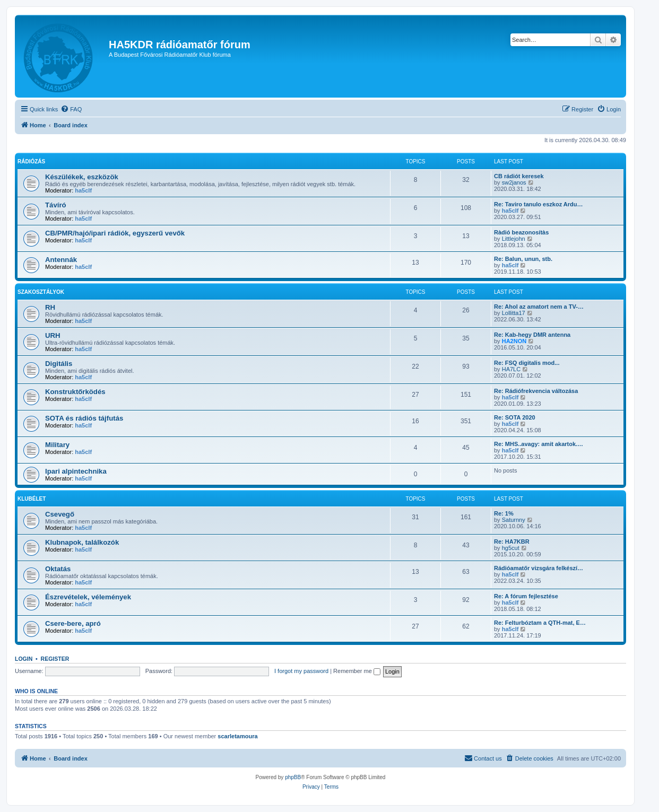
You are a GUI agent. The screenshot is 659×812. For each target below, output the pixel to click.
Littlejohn (514, 239)
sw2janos (514, 182)
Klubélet (32, 499)
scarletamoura (237, 736)
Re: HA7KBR (512, 542)
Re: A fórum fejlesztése (526, 596)
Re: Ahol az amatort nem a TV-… (539, 307)
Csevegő (60, 514)
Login (24, 659)
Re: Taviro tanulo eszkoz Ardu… (538, 204)
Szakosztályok (41, 292)
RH (50, 307)
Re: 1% (504, 513)
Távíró (56, 205)
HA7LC (511, 369)
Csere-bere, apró (73, 623)
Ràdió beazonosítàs (521, 232)
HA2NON (514, 341)
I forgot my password (301, 671)
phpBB (293, 777)
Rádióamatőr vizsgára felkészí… (539, 568)
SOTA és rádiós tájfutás (84, 418)
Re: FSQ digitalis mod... (527, 363)
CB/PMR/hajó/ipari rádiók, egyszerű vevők (115, 233)
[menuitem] (71, 109)
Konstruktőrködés (75, 392)
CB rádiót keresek (519, 176)
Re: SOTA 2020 (515, 417)
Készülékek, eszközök (82, 177)
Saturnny (514, 520)
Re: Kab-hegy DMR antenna (532, 335)
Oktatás (58, 569)
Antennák (61, 260)
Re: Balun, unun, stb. (523, 259)
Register (55, 659)
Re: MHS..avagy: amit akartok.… (539, 444)
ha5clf (83, 190)
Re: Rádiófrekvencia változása (536, 391)
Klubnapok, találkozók (82, 542)
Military (57, 445)
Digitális (59, 364)
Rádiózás (31, 161)
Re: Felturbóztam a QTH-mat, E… (540, 623)
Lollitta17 (514, 313)
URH (53, 335)
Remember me (357, 671)
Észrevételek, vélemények (88, 597)
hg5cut (511, 548)
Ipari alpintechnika (76, 471)
